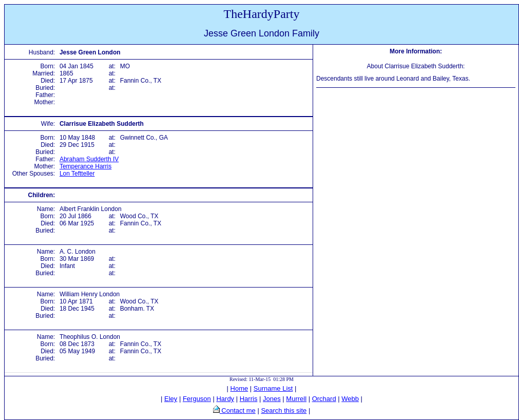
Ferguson (197, 399)
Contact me (238, 411)
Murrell (296, 399)
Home (239, 388)
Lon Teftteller (77, 174)
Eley (171, 399)
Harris (249, 399)
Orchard (324, 399)
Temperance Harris (85, 166)
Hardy (225, 399)
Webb (350, 399)
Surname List (273, 388)
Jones (272, 399)
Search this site (284, 411)
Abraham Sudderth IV (89, 159)
